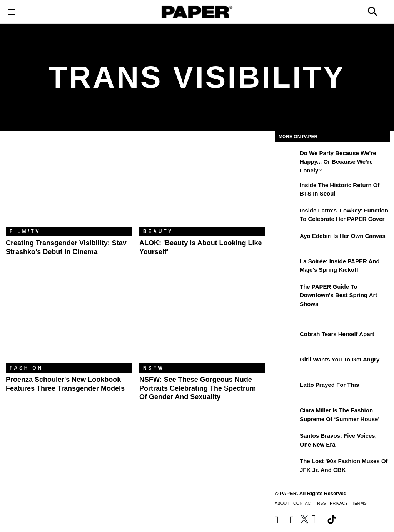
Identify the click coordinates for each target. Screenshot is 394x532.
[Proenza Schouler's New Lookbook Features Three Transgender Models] (69, 321)
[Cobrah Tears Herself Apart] (286, 340)
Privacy (339, 503)
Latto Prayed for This (329, 385)
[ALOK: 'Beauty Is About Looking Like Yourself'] (202, 185)
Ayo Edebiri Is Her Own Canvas (343, 236)
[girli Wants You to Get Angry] (286, 365)
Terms (359, 503)
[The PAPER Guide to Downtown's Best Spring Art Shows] (286, 292)
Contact (303, 503)
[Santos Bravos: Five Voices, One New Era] (286, 441)
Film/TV (25, 231)
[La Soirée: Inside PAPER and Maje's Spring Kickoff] (286, 267)
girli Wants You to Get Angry (340, 359)
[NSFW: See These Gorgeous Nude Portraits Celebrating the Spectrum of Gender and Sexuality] (202, 321)
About (282, 503)
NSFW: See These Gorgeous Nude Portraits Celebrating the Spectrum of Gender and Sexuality (198, 388)
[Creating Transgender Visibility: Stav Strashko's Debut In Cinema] (69, 185)
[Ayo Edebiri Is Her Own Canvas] (286, 241)
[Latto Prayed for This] (286, 390)
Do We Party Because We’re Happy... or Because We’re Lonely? (338, 162)
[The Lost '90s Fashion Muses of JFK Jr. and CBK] (286, 467)
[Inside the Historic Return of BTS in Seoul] (286, 191)
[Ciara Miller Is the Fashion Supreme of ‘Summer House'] (286, 416)
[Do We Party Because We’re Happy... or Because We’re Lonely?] (286, 159)
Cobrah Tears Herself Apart (337, 334)
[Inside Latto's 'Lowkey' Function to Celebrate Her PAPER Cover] (286, 216)
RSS (321, 503)
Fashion (26, 368)
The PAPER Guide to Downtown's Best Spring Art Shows (338, 295)
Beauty (158, 231)
